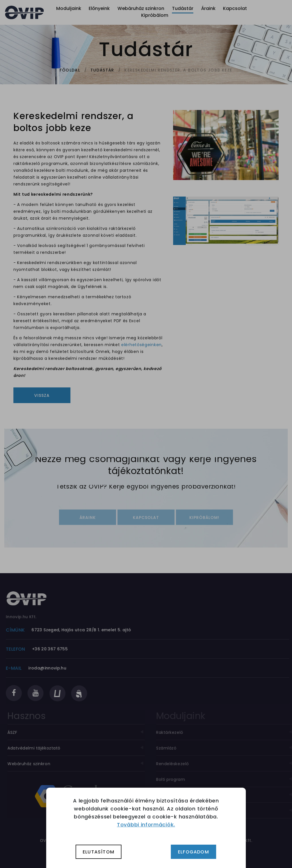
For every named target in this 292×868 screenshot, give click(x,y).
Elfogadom (193, 852)
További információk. (146, 825)
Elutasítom (99, 852)
